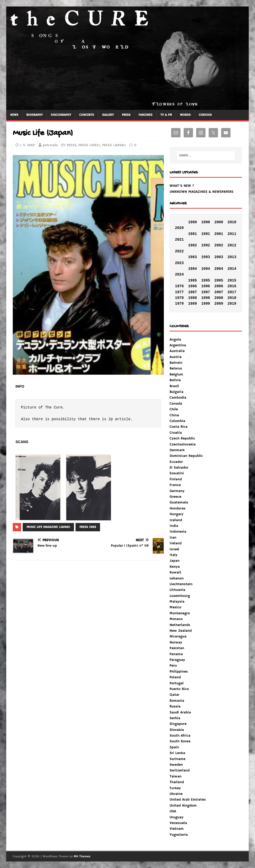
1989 (192, 304)
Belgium (176, 374)
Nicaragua (178, 636)
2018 (232, 298)
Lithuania (177, 590)
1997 (206, 292)
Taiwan (176, 776)
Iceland (176, 520)
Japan (175, 561)
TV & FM (166, 115)
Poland (175, 677)
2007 (219, 292)
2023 (179, 263)
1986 (192, 286)
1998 (206, 298)
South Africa (180, 736)
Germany (177, 491)
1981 (192, 234)
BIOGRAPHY (35, 115)
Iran (173, 538)
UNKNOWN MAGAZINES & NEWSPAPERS (201, 192)
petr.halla (50, 145)
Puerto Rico (179, 689)
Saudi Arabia (180, 712)
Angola (175, 340)
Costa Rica (179, 427)
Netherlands (180, 625)
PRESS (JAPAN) (114, 145)
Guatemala (179, 502)
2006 (219, 286)
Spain (174, 747)
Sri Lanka (177, 753)
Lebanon (177, 578)
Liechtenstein (181, 584)
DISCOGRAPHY (61, 115)
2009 (219, 304)
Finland (176, 479)
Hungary (176, 514)
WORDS (185, 115)
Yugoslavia (179, 835)
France (175, 485)
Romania (177, 701)
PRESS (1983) (89, 145)
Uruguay (176, 817)
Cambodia (178, 398)
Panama (176, 654)
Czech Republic (182, 438)
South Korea (180, 741)
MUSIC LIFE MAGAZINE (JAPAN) (48, 527)
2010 (232, 222)
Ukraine (176, 794)
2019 (232, 304)
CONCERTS (87, 115)
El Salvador (179, 468)
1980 (192, 222)
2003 (219, 257)
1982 (192, 245)
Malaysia (177, 602)
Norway (176, 642)
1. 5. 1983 (27, 145)
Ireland (176, 543)
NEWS (14, 115)
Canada (176, 404)
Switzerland (180, 770)
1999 (206, 304)
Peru (173, 666)
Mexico (175, 607)
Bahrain (176, 363)
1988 (192, 298)
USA (173, 811)
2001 (219, 234)
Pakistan (177, 648)
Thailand (177, 782)
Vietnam (177, 829)
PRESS (126, 115)
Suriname (178, 759)
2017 (232, 292)
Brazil (174, 386)
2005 (219, 280)
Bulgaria (176, 392)
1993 (206, 257)
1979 (179, 304)
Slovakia (177, 730)
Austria (176, 357)
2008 (219, 298)
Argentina (178, 345)
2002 (219, 245)
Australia (177, 351)
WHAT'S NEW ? (182, 186)
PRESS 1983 (88, 527)
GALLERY (108, 115)
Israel (174, 549)
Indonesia (178, 532)
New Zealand (181, 631)
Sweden (176, 765)
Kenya (175, 567)
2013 (232, 257)
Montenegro (180, 613)
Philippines (179, 672)
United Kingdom (183, 806)
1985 (192, 280)
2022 (179, 251)
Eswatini (177, 473)
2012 (232, 245)
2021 (179, 240)
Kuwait (175, 572)
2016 (232, 286)
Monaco (176, 619)
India (174, 526)
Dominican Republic (186, 456)
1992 (206, 245)
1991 (206, 234)
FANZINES (145, 115)
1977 (179, 292)
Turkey (175, 788)
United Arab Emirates (188, 800)
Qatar (175, 695)
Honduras (178, 508)
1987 (192, 292)
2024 (179, 275)
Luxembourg (180, 596)
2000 (219, 222)
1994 (206, 269)
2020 (179, 228)
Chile (174, 409)
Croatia (176, 433)
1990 (206, 222)
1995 (206, 280)
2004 (219, 269)
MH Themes (82, 856)
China (174, 415)
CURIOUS (205, 115)
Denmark (177, 450)
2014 (232, 269)
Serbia (175, 718)
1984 (192, 269)
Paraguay (177, 660)
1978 (179, 298)
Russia (175, 706)
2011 (232, 234)
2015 (232, 280)
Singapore (178, 724)
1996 (206, 286)
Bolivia (175, 380)
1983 (192, 257)
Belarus (176, 368)
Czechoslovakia (183, 444)
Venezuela (178, 823)
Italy (173, 555)
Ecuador (176, 462)
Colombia (177, 421)
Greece (175, 497)
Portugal (177, 683)
